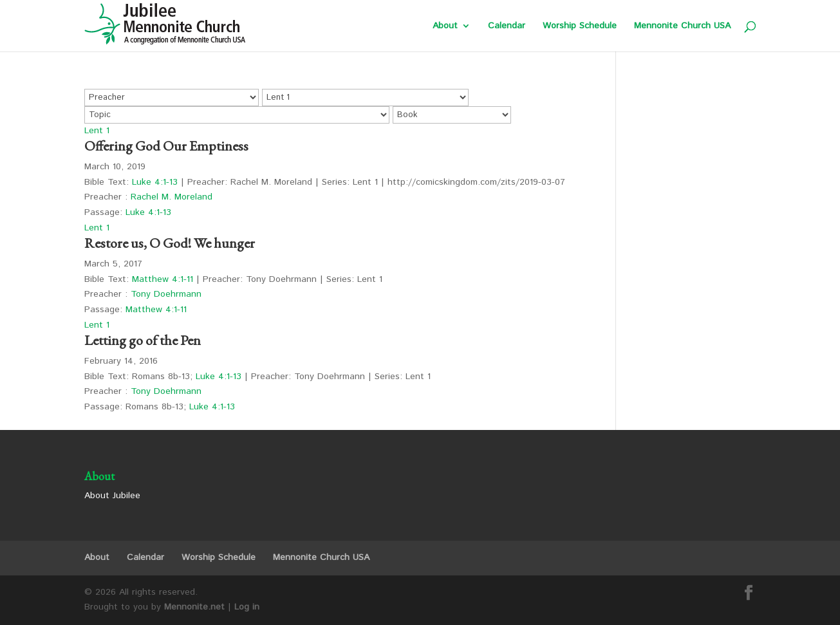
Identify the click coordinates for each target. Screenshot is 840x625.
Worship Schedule (580, 27)
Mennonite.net (194, 607)
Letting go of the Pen (143, 340)
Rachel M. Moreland (172, 197)
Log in (247, 607)
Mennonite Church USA (682, 27)
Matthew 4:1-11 (163, 279)
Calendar (507, 27)
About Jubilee (112, 496)
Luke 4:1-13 (155, 182)
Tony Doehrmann (166, 294)
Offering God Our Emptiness (166, 146)
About (445, 27)
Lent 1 (97, 131)
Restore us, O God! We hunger (170, 243)
